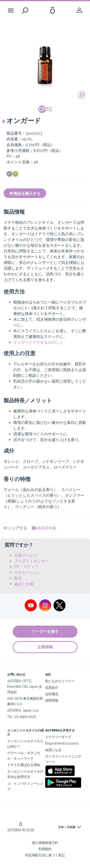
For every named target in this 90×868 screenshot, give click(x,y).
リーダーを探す (45, 631)
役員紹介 (52, 687)
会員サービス (26, 555)
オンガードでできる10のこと (38, 342)
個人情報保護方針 (45, 843)
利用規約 (45, 849)
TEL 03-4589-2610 (22, 717)
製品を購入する (25, 194)
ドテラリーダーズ (58, 737)
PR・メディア (26, 567)
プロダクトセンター (31, 561)
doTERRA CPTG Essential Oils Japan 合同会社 (25, 686)
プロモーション (28, 572)
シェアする (15, 528)
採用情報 (52, 700)
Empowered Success (62, 743)
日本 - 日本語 (67, 827)
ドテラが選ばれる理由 (24, 765)
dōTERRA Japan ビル (23, 710)
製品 (18, 578)
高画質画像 (44, 528)
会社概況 (52, 694)
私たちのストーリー (60, 681)
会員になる (53, 750)
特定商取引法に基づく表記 (45, 855)
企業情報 (45, 647)
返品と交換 (24, 584)
